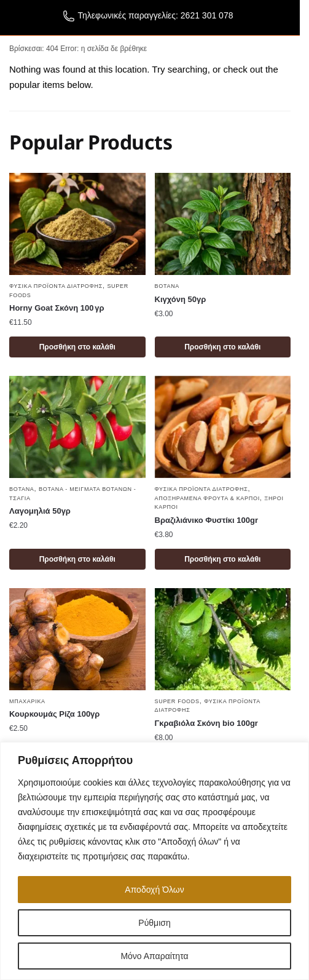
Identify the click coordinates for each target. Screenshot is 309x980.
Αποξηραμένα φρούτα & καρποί (207, 498)
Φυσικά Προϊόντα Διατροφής (56, 286)
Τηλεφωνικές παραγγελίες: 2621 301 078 (148, 18)
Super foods (177, 701)
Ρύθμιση (154, 923)
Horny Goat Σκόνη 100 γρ (57, 308)
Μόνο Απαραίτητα (154, 956)
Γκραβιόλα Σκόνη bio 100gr (206, 723)
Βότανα (167, 286)
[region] (154, 861)
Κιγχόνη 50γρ (181, 299)
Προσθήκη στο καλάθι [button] (77, 347)
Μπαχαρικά (27, 701)
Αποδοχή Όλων (154, 890)
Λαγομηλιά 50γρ (40, 511)
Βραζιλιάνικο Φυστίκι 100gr (206, 520)
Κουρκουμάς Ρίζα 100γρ (54, 714)
